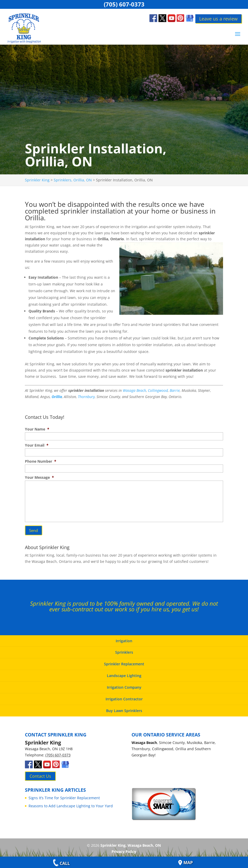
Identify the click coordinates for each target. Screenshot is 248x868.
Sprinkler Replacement (124, 662)
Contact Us (40, 774)
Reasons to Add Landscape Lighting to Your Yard (71, 804)
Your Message (39, 477)
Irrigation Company (124, 685)
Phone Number (41, 461)
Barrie (175, 390)
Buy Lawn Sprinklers (124, 708)
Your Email (37, 445)
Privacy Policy (124, 849)
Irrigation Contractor (124, 697)
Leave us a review (218, 19)
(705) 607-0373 (124, 4)
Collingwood (158, 390)
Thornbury (86, 397)
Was (126, 390)
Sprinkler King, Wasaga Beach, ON (131, 843)
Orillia (57, 397)
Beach (141, 390)
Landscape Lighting (124, 674)
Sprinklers (124, 650)
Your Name (37, 429)
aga (132, 390)
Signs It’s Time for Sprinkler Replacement (64, 795)
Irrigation (124, 638)
